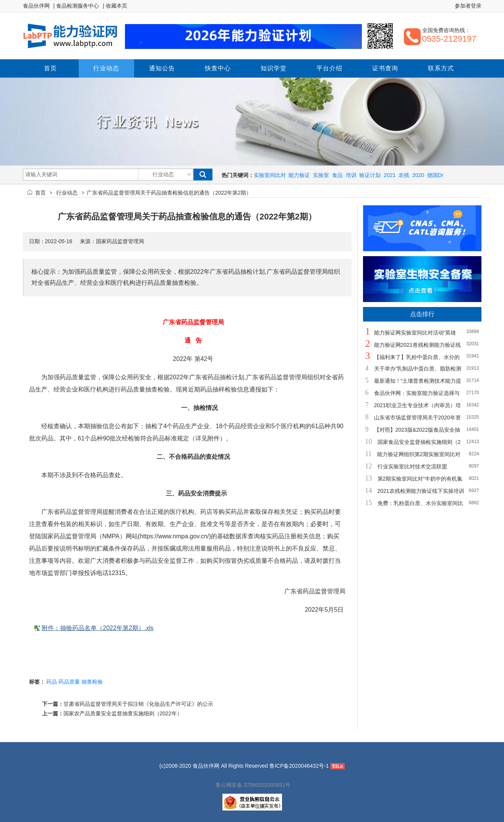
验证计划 (370, 175)
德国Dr (435, 175)
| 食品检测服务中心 (76, 6)
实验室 (321, 175)
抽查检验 (92, 682)
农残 (404, 175)
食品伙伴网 (36, 6)
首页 (41, 193)
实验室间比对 (270, 175)
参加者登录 (468, 6)
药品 (52, 682)
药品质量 (69, 682)
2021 (390, 175)
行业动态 (67, 193)
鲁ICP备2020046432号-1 (299, 766)
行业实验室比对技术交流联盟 (412, 466)
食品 (337, 175)
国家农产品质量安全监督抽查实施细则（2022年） (123, 713)
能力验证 (299, 175)
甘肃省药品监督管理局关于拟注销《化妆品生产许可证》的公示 (138, 704)
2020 (418, 175)
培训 (351, 175)
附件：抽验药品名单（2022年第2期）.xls (98, 628)
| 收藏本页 (115, 6)
